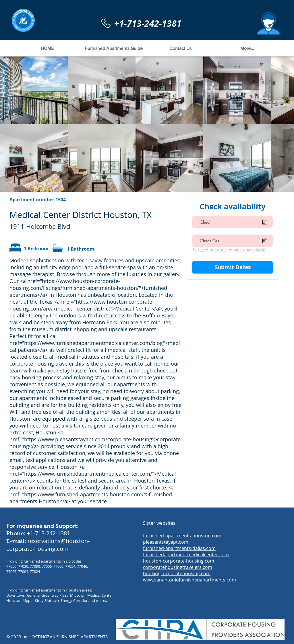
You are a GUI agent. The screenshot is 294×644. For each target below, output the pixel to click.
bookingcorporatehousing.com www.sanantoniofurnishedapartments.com (189, 577)
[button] (269, 24)
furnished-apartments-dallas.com (179, 548)
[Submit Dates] (233, 267)
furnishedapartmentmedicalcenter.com (186, 555)
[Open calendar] (265, 222)
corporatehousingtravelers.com (178, 567)
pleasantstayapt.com (166, 542)
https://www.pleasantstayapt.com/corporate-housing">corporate (102, 439)
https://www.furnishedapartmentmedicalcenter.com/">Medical (100, 474)
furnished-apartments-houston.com (182, 536)
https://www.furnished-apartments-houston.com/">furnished (98, 494)
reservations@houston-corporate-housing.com (48, 545)
